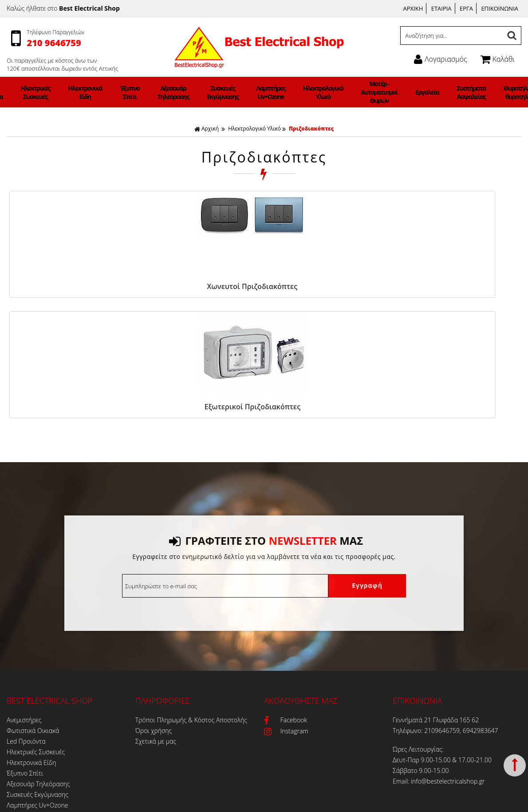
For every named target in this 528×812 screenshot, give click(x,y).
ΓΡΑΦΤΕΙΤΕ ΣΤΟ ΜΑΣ (266, 418)
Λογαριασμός (440, 59)
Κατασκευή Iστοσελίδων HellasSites (333, 801)
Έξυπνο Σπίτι (159, 92)
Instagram (286, 608)
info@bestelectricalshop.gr (448, 658)
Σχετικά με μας (156, 618)
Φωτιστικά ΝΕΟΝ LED (37, 757)
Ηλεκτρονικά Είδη (126, 92)
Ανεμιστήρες (24, 597)
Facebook (286, 597)
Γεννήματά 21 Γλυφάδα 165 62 (436, 597)
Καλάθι (498, 59)
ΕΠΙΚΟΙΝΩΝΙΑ (500, 8)
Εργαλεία (386, 92)
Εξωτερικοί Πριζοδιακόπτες (194, 286)
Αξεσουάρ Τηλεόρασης (192, 92)
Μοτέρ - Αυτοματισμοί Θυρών (349, 92)
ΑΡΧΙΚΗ (413, 8)
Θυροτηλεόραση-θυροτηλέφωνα (461, 92)
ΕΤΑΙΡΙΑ (441, 8)
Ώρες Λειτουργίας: (418, 626)
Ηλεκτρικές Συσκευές (89, 92)
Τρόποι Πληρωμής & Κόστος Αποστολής (191, 597)
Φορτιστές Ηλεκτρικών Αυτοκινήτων (506, 92)
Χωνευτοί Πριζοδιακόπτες (67, 286)
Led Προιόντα (56, 92)
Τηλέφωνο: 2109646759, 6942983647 (445, 608)
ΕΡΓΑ (466, 8)
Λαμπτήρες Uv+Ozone (266, 92)
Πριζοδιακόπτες (311, 129)
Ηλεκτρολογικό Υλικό (306, 92)
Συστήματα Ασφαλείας (418, 92)
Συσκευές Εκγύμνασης (230, 92)
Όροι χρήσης (154, 608)
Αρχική (207, 129)
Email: (402, 658)
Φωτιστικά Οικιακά (23, 92)
